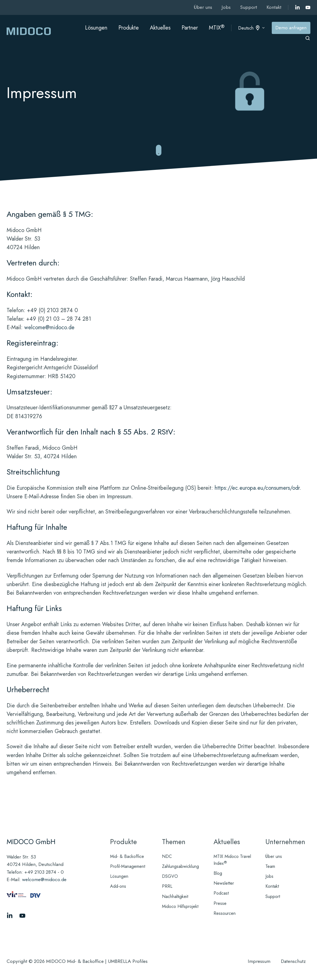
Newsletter (224, 883)
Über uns (203, 7)
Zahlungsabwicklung (180, 866)
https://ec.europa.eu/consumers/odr (257, 488)
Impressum (259, 961)
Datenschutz (293, 961)
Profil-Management (128, 866)
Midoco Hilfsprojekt (180, 906)
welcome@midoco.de (49, 327)
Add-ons (118, 886)
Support (249, 7)
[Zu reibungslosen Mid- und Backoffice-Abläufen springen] (159, 151)
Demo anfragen (291, 28)
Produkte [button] (129, 28)
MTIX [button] (217, 27)
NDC (167, 856)
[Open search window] (308, 38)
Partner (190, 28)
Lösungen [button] (96, 28)
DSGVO (170, 876)
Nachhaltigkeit (175, 896)
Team (270, 866)
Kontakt (274, 7)
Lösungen (119, 876)
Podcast (221, 893)
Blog (218, 873)
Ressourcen (225, 913)
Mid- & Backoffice (127, 856)
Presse (220, 903)
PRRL (167, 886)
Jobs (226, 7)
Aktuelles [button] (160, 28)
